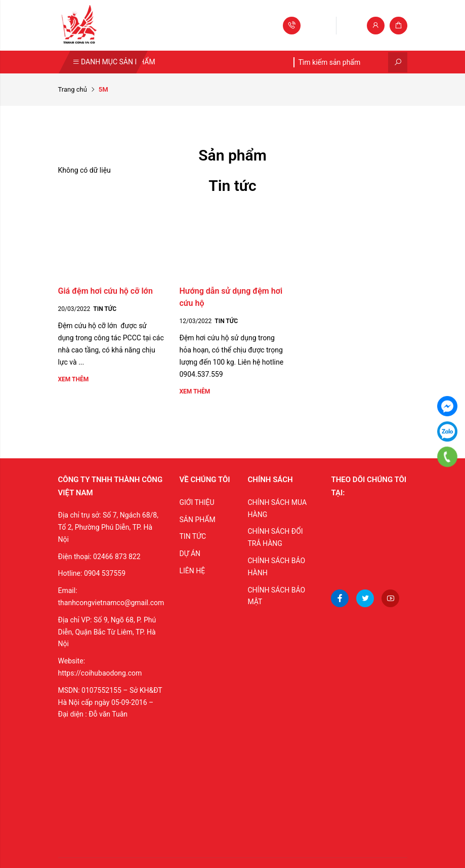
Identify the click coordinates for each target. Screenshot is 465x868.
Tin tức (105, 309)
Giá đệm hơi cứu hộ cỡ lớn (105, 291)
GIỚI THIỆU (197, 502)
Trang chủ (73, 89)
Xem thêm (74, 379)
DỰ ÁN (190, 554)
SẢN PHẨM (197, 520)
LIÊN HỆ (192, 571)
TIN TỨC (193, 536)
